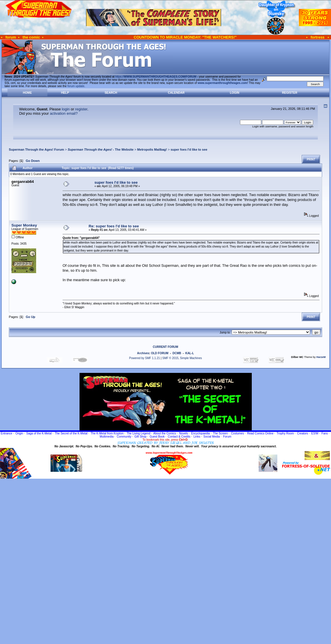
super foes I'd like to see (189, 149)
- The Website (101, 149)
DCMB (177, 353)
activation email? (64, 113)
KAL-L (189, 353)
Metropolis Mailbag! (152, 149)
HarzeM (321, 357)
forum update (76, 86)
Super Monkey (24, 225)
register (81, 109)
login (66, 109)
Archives (143, 353)
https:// (156, 77)
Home (27, 93)
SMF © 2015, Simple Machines (182, 358)
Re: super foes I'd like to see (114, 226)
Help (65, 93)
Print (311, 159)
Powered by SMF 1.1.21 (145, 358)
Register (290, 93)
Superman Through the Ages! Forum (36, 149)
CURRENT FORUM (165, 347)
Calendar (176, 93)
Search (111, 93)
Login (235, 93)
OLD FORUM (160, 353)
